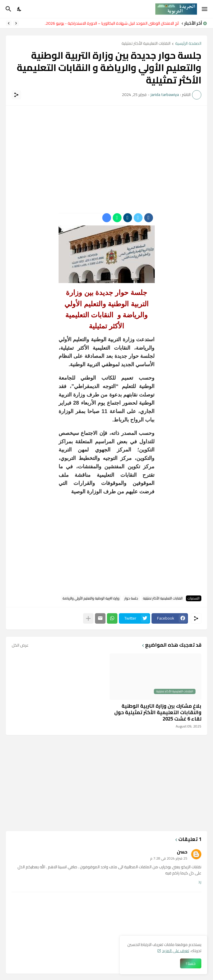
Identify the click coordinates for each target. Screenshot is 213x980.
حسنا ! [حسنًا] (191, 963)
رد (200, 882)
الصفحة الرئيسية (188, 44)
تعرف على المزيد (176, 951)
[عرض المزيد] (88, 618)
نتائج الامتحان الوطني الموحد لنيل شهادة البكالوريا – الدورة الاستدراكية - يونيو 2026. (110, 23)
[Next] (9, 23)
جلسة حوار (131, 598)
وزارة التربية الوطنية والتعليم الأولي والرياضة (91, 598)
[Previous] (16, 23)
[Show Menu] (205, 9)
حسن (182, 852)
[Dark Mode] (20, 9)
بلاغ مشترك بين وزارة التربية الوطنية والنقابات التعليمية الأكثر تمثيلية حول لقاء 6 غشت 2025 (158, 712)
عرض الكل (20, 645)
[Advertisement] (106, 152)
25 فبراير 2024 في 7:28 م (169, 858)
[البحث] (8, 9)
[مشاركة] (16, 95)
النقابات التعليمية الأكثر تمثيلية (146, 44)
